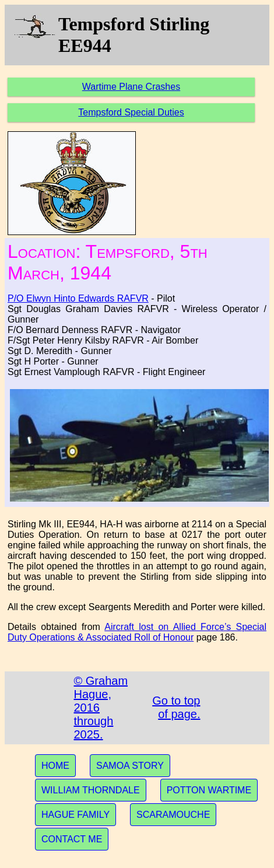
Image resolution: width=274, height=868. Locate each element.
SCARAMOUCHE (173, 815)
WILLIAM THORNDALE (91, 790)
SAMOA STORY (130, 766)
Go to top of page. (176, 707)
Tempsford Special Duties (131, 112)
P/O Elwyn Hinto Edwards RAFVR (78, 298)
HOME (55, 766)
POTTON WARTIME (209, 790)
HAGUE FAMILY (75, 815)
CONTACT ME (72, 839)
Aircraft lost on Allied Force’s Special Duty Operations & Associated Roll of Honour (137, 632)
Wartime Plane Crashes (131, 87)
